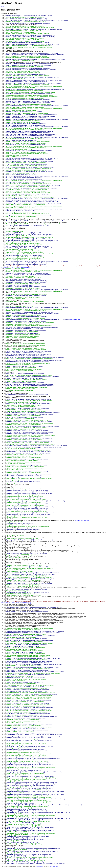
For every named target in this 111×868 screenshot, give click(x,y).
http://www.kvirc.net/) (74, 320)
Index (2, 7)
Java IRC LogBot (53, 866)
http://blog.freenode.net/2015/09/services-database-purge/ (16, 267)
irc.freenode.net (39, 866)
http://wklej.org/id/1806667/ (82, 521)
